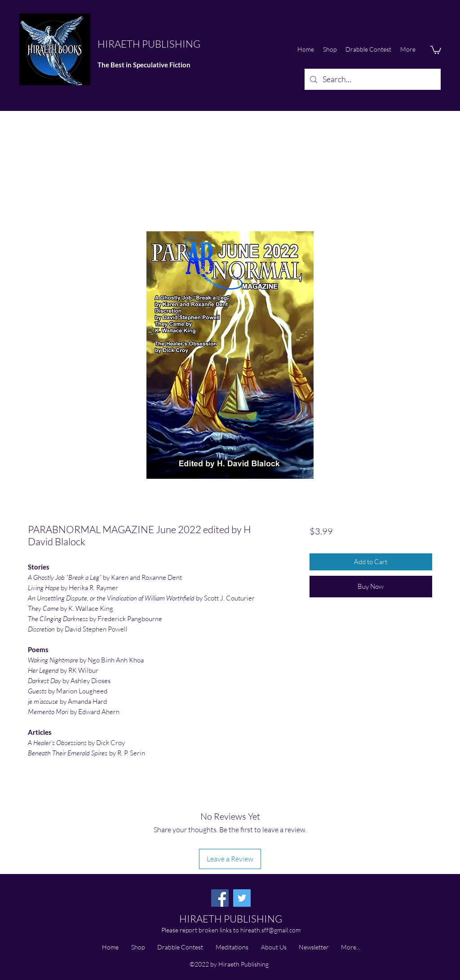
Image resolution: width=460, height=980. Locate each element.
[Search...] (372, 79)
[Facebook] (220, 898)
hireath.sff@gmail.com (270, 930)
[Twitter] (242, 898)
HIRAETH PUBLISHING (149, 44)
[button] (436, 49)
